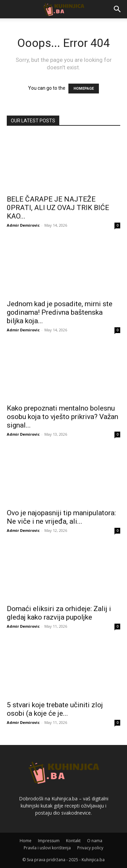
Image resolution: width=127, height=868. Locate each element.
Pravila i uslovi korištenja (47, 848)
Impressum (49, 841)
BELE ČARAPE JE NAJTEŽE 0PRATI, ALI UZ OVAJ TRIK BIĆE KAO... (58, 208)
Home (26, 841)
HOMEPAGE (84, 89)
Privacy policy (90, 848)
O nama (95, 841)
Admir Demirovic (23, 225)
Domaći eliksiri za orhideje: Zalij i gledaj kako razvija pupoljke (59, 613)
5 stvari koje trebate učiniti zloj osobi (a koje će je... (55, 709)
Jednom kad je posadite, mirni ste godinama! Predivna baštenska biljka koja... (60, 312)
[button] (118, 9)
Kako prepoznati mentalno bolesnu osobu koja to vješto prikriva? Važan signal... (62, 417)
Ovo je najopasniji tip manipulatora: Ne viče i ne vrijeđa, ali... (61, 517)
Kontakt (73, 841)
